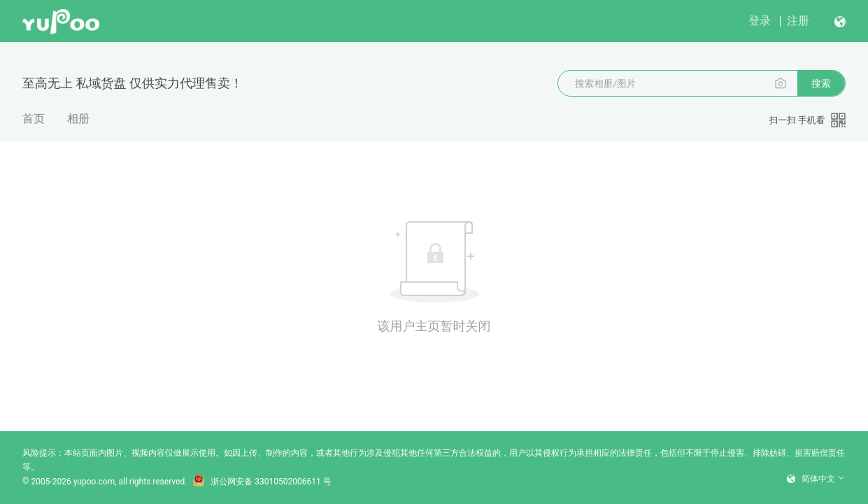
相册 (78, 119)
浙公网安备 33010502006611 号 (262, 482)
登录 (760, 21)
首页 (34, 119)
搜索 (821, 83)
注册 (798, 21)
